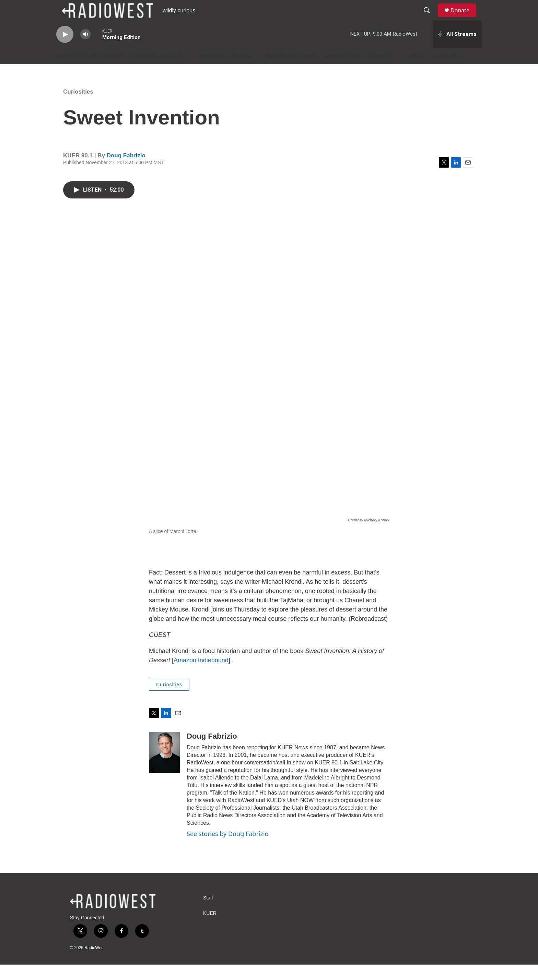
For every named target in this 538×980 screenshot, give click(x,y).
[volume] (85, 50)
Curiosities (78, 107)
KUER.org (447, 71)
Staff (208, 913)
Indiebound (213, 676)
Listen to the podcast (90, 71)
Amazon (185, 676)
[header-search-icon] (430, 18)
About (416, 71)
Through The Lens (225, 71)
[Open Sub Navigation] (188, 71)
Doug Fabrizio (126, 171)
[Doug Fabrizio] (164, 768)
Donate (464, 18)
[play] (65, 50)
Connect (379, 71)
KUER (210, 929)
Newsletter (342, 71)
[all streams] (457, 50)
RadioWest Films (292, 71)
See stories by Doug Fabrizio (227, 849)
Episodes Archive (157, 71)
